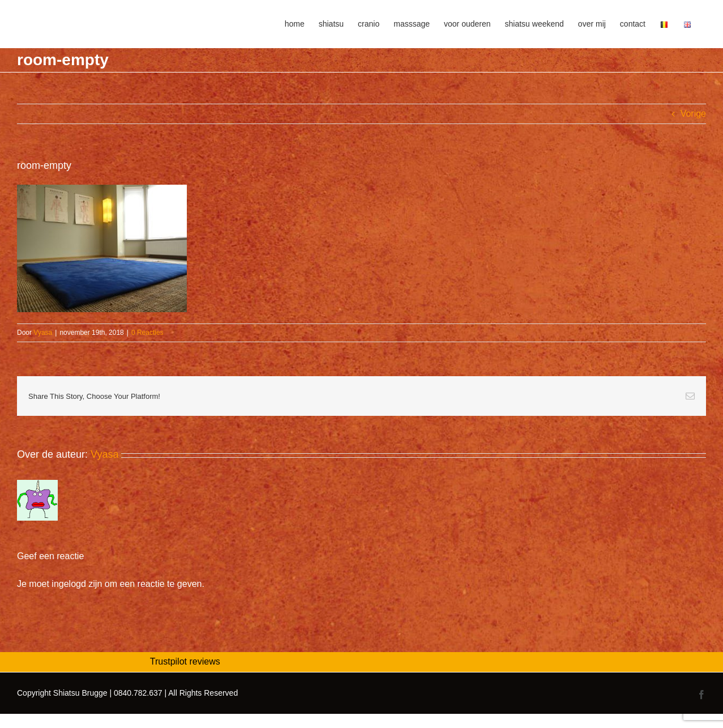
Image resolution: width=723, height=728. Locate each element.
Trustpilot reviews (185, 661)
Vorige (693, 114)
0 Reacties (147, 333)
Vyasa (43, 333)
